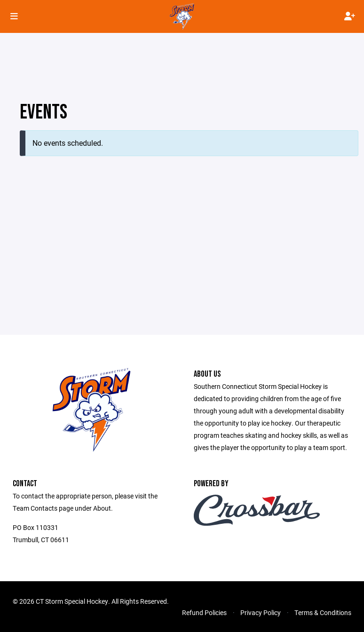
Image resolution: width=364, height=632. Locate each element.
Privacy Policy (261, 612)
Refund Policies (204, 612)
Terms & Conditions (323, 612)
